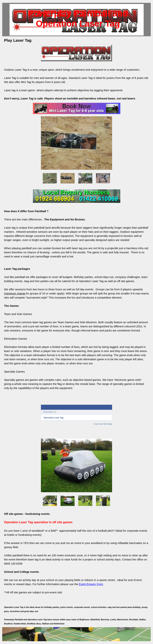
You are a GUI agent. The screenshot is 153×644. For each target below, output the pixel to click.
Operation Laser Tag (53, 418)
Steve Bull (48, 412)
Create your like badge (103, 424)
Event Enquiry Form (91, 584)
